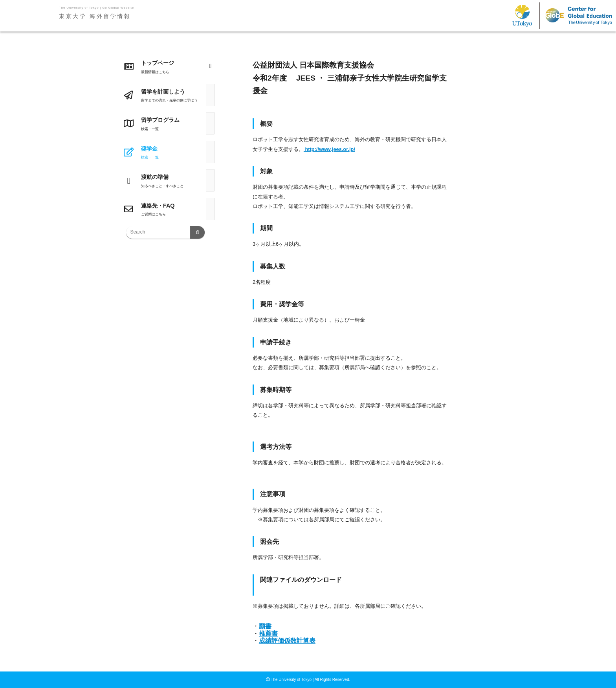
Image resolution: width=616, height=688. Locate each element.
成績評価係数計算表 (287, 641)
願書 (265, 626)
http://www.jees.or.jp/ (329, 149)
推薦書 (268, 634)
